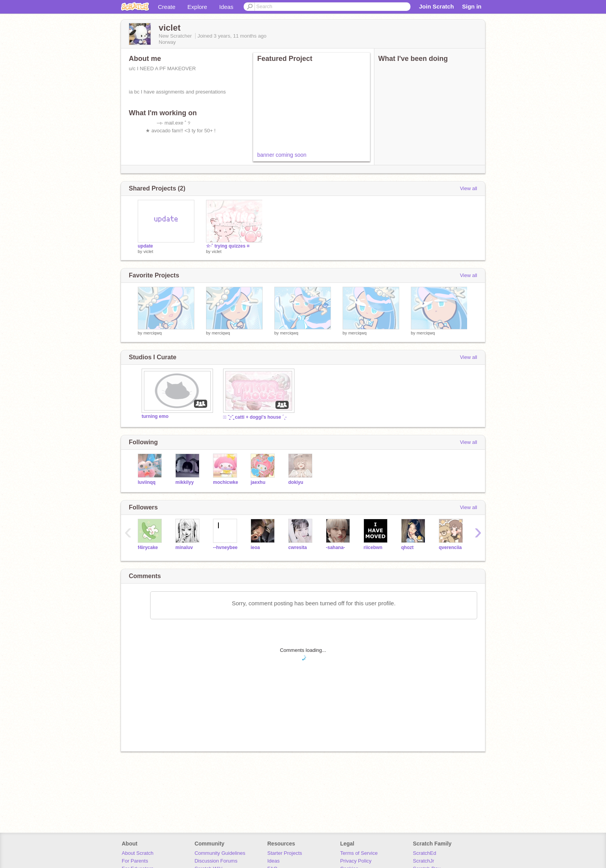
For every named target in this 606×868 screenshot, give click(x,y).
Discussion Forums (216, 861)
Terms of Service (359, 853)
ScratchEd (424, 853)
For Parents (135, 861)
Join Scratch (436, 6)
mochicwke (226, 482)
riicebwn (373, 547)
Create (167, 7)
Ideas (226, 7)
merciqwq (153, 333)
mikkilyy (184, 482)
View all (468, 188)
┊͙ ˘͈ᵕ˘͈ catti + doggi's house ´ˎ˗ (255, 417)
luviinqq (147, 482)
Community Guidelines (220, 853)
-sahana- (335, 547)
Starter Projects (285, 853)
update (145, 246)
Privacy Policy (356, 861)
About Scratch (138, 853)
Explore (197, 7)
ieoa (255, 547)
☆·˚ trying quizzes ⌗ (228, 246)
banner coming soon (282, 155)
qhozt (407, 547)
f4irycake (148, 547)
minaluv (184, 547)
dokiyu (296, 482)
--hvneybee (225, 547)
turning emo (155, 416)
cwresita (298, 547)
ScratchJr (423, 861)
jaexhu (258, 482)
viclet (148, 251)
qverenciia (450, 547)
